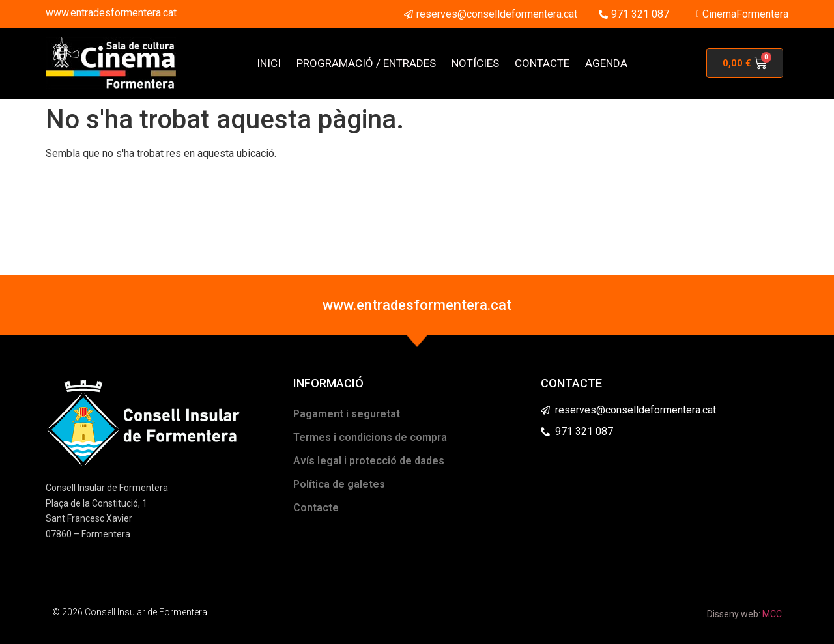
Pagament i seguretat (347, 414)
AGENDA (606, 63)
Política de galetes (339, 484)
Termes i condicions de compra (370, 437)
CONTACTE (542, 63)
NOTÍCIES (475, 63)
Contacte (316, 508)
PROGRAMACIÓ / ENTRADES (366, 63)
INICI (269, 63)
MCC (772, 614)
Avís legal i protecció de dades (369, 461)
